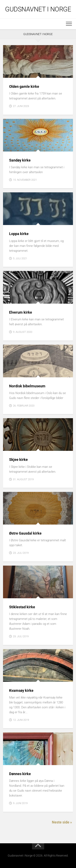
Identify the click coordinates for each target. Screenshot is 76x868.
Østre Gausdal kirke (25, 533)
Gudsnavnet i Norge (38, 9)
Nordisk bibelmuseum (27, 386)
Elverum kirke (21, 312)
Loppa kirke (19, 234)
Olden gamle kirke (24, 86)
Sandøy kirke (20, 160)
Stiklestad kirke (22, 607)
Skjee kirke (18, 460)
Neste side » (62, 822)
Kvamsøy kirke (21, 690)
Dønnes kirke (20, 774)
